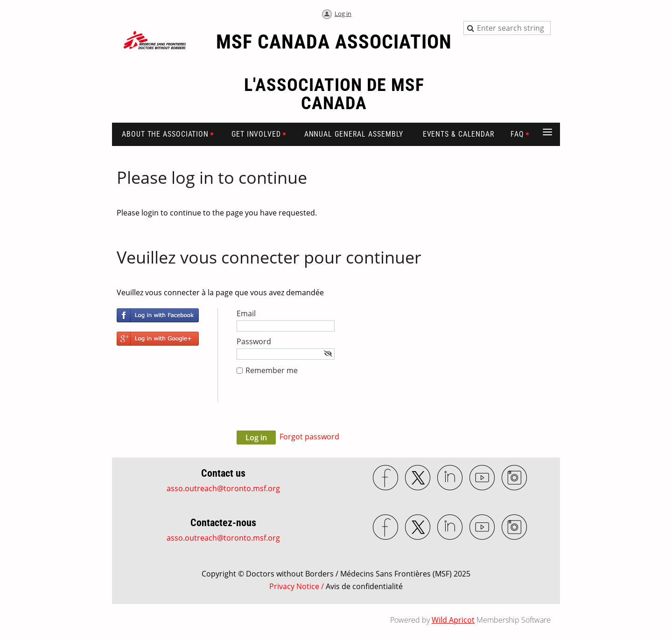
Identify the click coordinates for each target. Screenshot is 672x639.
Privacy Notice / (336, 586)
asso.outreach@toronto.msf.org (223, 488)
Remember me (272, 370)
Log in (343, 14)
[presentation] (308, 408)
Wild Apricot (453, 620)
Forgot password (309, 437)
